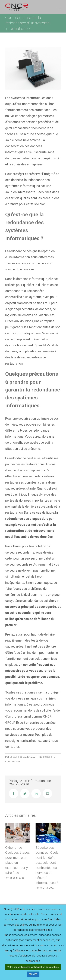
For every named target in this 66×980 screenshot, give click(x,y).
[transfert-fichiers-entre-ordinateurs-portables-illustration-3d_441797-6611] (33, 68)
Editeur (13, 757)
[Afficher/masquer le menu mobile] (59, 8)
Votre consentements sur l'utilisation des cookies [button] (33, 967)
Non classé (45, 757)
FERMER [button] (33, 974)
